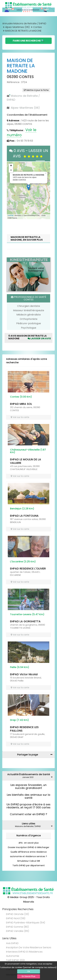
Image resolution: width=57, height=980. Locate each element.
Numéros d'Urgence (29, 835)
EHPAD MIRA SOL (21, 404)
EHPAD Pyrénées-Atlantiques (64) (26, 923)
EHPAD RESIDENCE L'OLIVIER (28, 568)
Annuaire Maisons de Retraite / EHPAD (24, 23)
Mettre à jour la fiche (36, 90)
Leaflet (10, 215)
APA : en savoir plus (29, 843)
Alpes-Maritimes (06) (17, 27)
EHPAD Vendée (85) (18, 931)
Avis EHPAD (12, 943)
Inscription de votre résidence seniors (29, 947)
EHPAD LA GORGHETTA (25, 621)
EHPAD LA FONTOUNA (24, 516)
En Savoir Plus (28, 976)
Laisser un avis (39, 338)
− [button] (11, 170)
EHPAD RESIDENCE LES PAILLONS (24, 729)
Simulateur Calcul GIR (29, 861)
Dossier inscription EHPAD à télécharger (29, 847)
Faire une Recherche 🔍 (28, 41)
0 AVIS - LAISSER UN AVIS (29, 153)
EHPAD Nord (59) (16, 918)
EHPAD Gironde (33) (17, 914)
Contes (37, 27)
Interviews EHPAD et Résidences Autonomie (24, 954)
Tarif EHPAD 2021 (15, 960)
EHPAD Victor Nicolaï (24, 674)
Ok (29, 971)
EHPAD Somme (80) (17, 927)
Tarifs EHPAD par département (29, 865)
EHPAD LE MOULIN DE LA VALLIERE (26, 461)
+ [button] (11, 166)
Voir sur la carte (20, 417)
